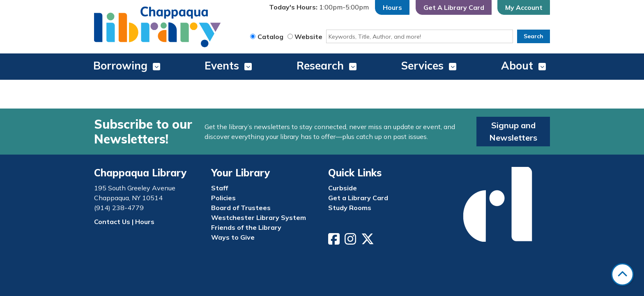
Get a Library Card (358, 198)
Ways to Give (233, 237)
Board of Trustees (241, 208)
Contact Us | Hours (124, 222)
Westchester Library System (259, 217)
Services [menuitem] (422, 66)
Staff (220, 188)
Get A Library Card (454, 7)
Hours (392, 7)
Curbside (343, 188)
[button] (319, 7)
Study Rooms (350, 208)
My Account (524, 7)
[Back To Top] (622, 274)
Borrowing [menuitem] (120, 66)
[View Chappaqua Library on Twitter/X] (368, 241)
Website (308, 37)
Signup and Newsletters (513, 131)
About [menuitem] (517, 66)
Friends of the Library (246, 227)
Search (534, 36)
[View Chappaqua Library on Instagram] (351, 241)
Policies (223, 198)
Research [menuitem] (320, 66)
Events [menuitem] (222, 66)
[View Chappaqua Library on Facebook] (335, 241)
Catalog (270, 37)
